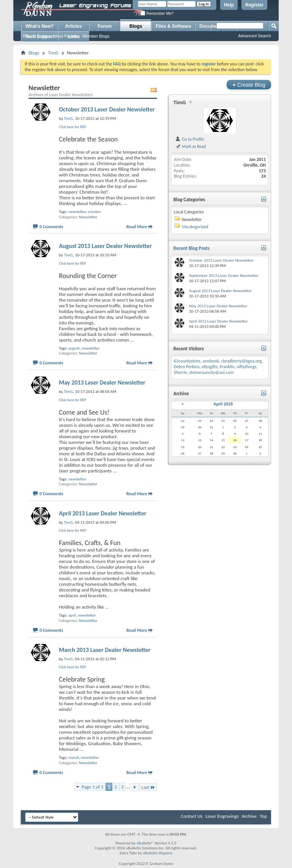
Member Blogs (96, 36)
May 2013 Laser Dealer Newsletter (102, 382)
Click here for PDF (73, 127)
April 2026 (223, 404)
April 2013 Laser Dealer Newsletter (103, 513)
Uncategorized (195, 227)
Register (254, 5)
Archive (249, 816)
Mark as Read (190, 146)
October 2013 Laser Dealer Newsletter (107, 109)
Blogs (136, 26)
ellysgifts (209, 367)
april (72, 615)
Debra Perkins (186, 367)
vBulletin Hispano (157, 853)
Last (148, 787)
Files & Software (173, 26)
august (74, 348)
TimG (53, 53)
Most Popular (66, 36)
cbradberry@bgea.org (241, 361)
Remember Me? (157, 14)
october (94, 212)
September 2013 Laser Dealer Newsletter (224, 276)
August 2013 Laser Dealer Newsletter (105, 246)
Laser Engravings (222, 816)
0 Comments (51, 227)
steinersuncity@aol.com (212, 372)
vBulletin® (145, 843)
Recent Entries (36, 36)
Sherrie (180, 372)
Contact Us (192, 816)
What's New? (40, 26)
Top (263, 816)
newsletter (77, 212)
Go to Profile (190, 139)
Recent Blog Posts (191, 248)
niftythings (246, 367)
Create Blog (249, 85)
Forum (105, 26)
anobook (211, 361)
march (74, 758)
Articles (73, 26)
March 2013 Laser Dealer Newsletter (105, 650)
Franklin (227, 367)
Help (229, 5)
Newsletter (88, 217)
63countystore (187, 361)
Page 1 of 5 (92, 787)
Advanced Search (255, 36)
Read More (137, 227)
